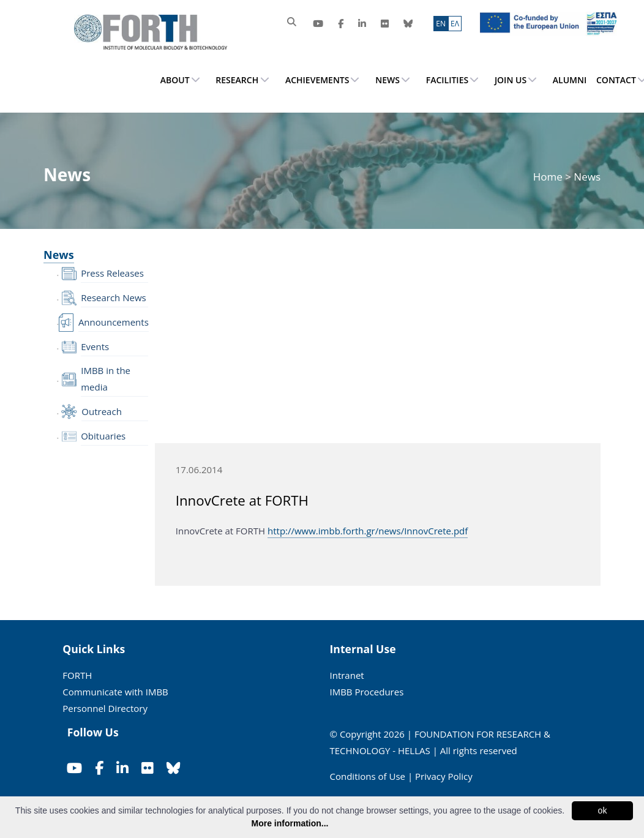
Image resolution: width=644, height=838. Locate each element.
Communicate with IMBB (115, 692)
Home (549, 177)
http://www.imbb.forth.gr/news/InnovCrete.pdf (368, 531)
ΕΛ (455, 24)
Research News (114, 297)
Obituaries (103, 436)
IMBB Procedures (367, 692)
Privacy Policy (444, 776)
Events (95, 346)
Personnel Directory (105, 708)
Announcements (114, 322)
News (59, 255)
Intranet (347, 675)
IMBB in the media (106, 379)
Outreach (102, 411)
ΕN (441, 24)
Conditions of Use (368, 776)
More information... (290, 823)
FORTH (77, 675)
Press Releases (112, 273)
